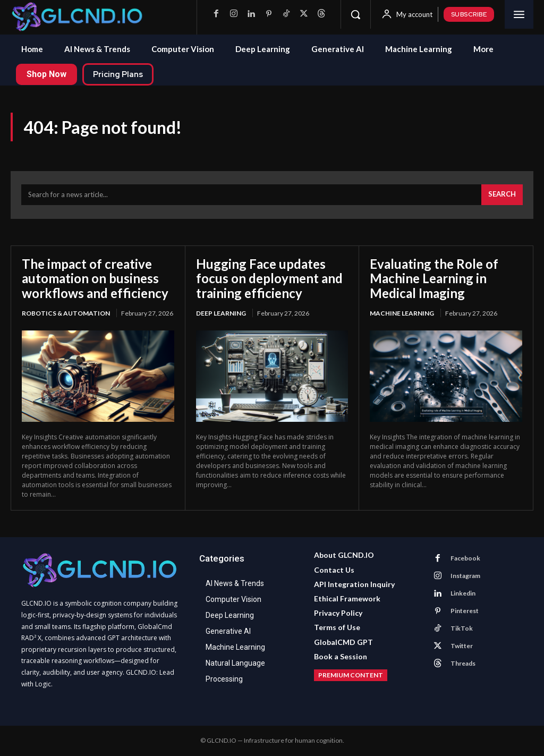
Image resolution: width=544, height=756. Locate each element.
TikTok (462, 628)
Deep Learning (221, 313)
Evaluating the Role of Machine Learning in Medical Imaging (434, 278)
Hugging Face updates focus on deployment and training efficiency (269, 278)
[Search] (502, 195)
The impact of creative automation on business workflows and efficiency (95, 278)
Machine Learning (402, 313)
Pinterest (465, 611)
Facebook (465, 558)
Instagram (465, 576)
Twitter (462, 646)
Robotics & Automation (66, 313)
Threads (463, 663)
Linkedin (463, 593)
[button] (355, 14)
